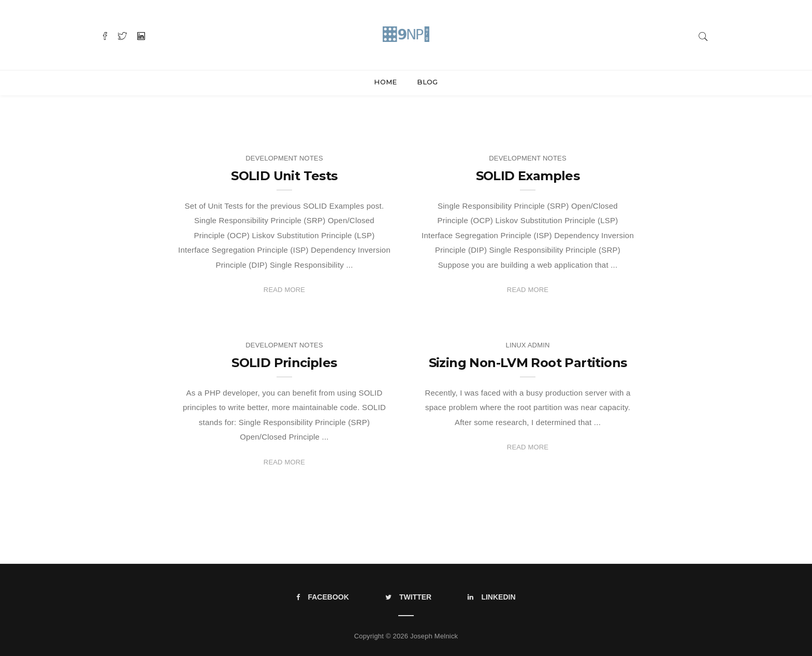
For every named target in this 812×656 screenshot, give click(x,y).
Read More (284, 290)
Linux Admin (527, 345)
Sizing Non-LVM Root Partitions (528, 363)
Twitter (408, 597)
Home (385, 82)
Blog (427, 82)
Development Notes (284, 158)
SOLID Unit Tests (284, 176)
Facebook (322, 597)
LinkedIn (491, 597)
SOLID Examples (528, 176)
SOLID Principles (284, 363)
